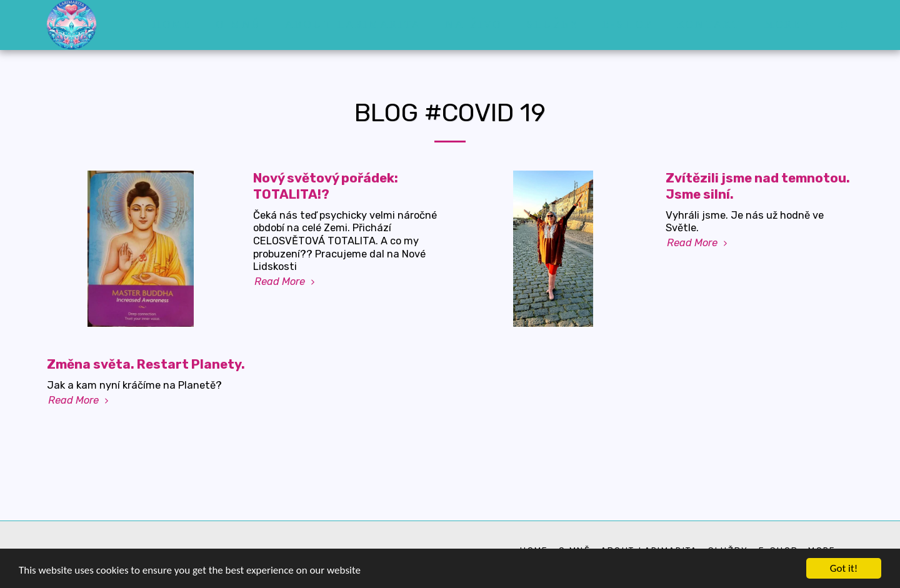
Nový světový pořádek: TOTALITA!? (326, 186)
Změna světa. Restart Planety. (146, 364)
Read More (286, 282)
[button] (842, 25)
